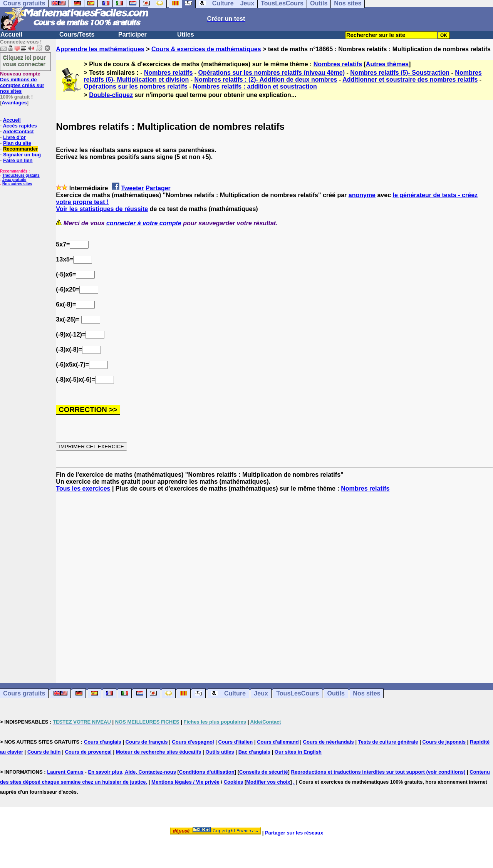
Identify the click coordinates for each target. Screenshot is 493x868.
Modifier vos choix (268, 782)
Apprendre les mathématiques (100, 49)
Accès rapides (20, 126)
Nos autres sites (17, 184)
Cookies (234, 782)
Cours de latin (44, 752)
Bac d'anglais (254, 752)
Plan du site (17, 143)
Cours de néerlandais (329, 742)
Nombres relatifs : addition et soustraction (255, 86)
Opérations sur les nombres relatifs (135, 86)
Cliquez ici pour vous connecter (24, 60)
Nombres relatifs (338, 64)
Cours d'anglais (103, 742)
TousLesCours (298, 693)
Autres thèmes (387, 64)
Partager (158, 188)
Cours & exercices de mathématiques (206, 49)
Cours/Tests (77, 34)
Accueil (11, 34)
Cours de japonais (444, 742)
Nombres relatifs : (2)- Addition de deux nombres (266, 80)
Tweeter (132, 188)
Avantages (14, 103)
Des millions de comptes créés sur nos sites (22, 82)
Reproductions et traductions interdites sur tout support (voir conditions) (378, 772)
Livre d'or (14, 137)
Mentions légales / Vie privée (185, 782)
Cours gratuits (24, 693)
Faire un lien (18, 160)
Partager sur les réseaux (294, 833)
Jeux (261, 693)
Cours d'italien (236, 742)
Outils (336, 693)
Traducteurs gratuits (21, 175)
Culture (235, 693)
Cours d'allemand (278, 742)
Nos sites (366, 693)
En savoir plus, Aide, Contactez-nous (132, 772)
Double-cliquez (111, 95)
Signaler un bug (22, 155)
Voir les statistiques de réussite (102, 209)
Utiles (186, 34)
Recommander (20, 149)
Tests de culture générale (388, 742)
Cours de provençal (88, 752)
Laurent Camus (65, 772)
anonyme (362, 195)
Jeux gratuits (14, 180)
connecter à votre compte (144, 223)
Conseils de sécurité (263, 772)
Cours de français (147, 742)
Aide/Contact (18, 132)
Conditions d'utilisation (207, 772)
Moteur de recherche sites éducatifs (159, 752)
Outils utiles (220, 752)
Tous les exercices (83, 488)
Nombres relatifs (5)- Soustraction (400, 73)
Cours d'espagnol (193, 742)
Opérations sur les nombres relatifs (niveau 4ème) (272, 73)
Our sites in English (298, 752)
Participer (132, 34)
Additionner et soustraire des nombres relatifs (410, 80)
